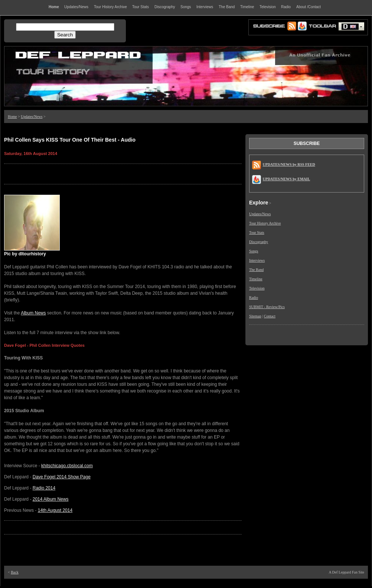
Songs (254, 251)
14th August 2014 (55, 510)
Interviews (257, 260)
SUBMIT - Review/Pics (267, 307)
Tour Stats (257, 232)
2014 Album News (51, 499)
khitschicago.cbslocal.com (67, 466)
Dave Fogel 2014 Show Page (62, 477)
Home (12, 117)
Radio (254, 298)
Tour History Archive (265, 223)
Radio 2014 (44, 488)
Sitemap (255, 316)
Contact (270, 316)
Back (15, 572)
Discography (259, 242)
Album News (33, 313)
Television (257, 288)
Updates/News (32, 117)
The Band (256, 270)
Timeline (256, 279)
